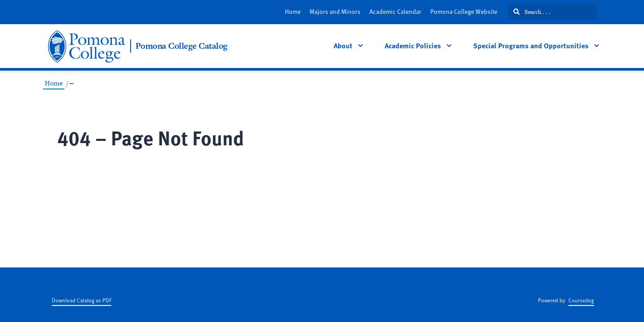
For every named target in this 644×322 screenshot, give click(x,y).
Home (293, 11)
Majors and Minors (335, 11)
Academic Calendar (395, 11)
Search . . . (532, 12)
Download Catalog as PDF (82, 300)
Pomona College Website (464, 11)
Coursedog (581, 300)
